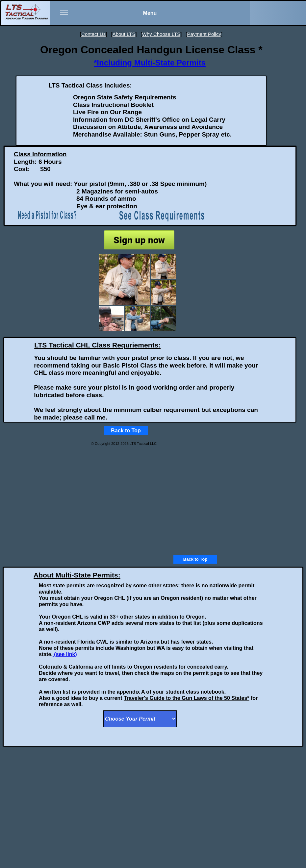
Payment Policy (204, 34)
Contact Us (93, 34)
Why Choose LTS (161, 34)
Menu (108, 17)
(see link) (65, 654)
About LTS (124, 34)
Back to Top (195, 559)
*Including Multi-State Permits (150, 63)
